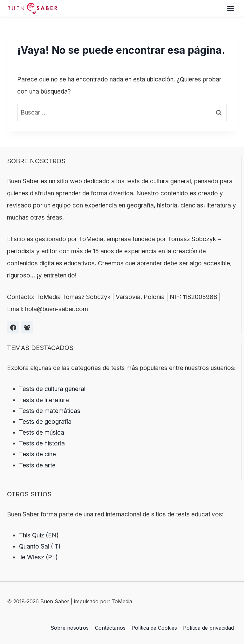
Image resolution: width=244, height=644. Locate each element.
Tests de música (42, 433)
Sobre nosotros (70, 628)
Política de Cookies (154, 628)
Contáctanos (110, 628)
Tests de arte (37, 465)
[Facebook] (13, 327)
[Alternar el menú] (230, 8)
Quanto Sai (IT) (40, 546)
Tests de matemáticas (50, 411)
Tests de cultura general (52, 389)
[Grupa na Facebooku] (27, 327)
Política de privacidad (208, 628)
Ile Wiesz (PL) (38, 557)
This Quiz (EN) (39, 535)
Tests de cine (37, 454)
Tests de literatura (44, 400)
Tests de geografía (45, 422)
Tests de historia (42, 443)
